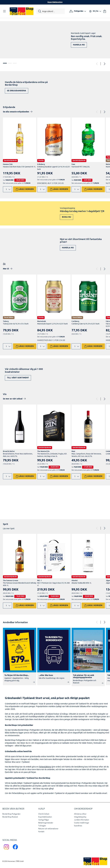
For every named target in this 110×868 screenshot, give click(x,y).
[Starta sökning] (51, 11)
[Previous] (97, 64)
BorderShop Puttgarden (11, 814)
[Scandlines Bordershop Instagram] (7, 850)
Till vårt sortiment (18, 378)
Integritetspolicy (80, 817)
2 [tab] (10, 63)
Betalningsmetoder (46, 823)
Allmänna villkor (80, 814)
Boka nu (67, 217)
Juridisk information (82, 820)
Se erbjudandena (17, 91)
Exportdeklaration (55, 2)
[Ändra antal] (7, 189)
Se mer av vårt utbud (13, 399)
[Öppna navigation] (5, 11)
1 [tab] (5, 63)
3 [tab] (15, 63)
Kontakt (41, 832)
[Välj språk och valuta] (95, 11)
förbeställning (45, 767)
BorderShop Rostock (10, 817)
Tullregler (42, 826)
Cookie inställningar (82, 823)
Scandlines (78, 826)
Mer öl (6, 269)
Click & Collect (44, 814)
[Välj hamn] (78, 11)
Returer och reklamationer (48, 829)
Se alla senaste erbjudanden (16, 112)
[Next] (104, 64)
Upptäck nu (97, 506)
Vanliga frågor (44, 820)
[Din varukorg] (105, 11)
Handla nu (79, 45)
